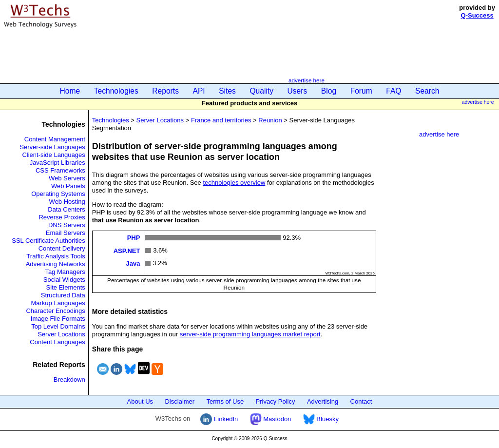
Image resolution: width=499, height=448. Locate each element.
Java (133, 263)
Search (427, 91)
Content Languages (57, 342)
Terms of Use (225, 401)
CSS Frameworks (60, 170)
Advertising (323, 401)
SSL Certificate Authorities (48, 241)
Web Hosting (67, 202)
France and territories (221, 120)
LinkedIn (219, 419)
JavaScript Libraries (58, 163)
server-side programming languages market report (250, 334)
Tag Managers (65, 272)
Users (297, 91)
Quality (261, 91)
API (199, 91)
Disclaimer (180, 401)
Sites (227, 91)
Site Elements (66, 287)
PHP (134, 238)
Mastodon (271, 419)
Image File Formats (58, 319)
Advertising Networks (56, 264)
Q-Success (477, 15)
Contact (361, 401)
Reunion (270, 120)
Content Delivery (62, 248)
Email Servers (66, 233)
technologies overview (234, 183)
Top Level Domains (58, 326)
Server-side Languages (52, 147)
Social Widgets (64, 280)
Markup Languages (58, 303)
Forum (361, 91)
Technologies (116, 91)
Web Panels (68, 186)
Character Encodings (55, 311)
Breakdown (69, 380)
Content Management (55, 139)
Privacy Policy (276, 401)
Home (70, 91)
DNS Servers (67, 225)
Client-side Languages (53, 155)
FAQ (393, 91)
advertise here (307, 80)
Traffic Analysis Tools (56, 256)
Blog (329, 91)
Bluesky (321, 419)
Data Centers (67, 209)
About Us (140, 401)
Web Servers (67, 178)
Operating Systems (58, 194)
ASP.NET (127, 250)
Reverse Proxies (62, 217)
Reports (165, 91)
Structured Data (63, 295)
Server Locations (61, 334)
